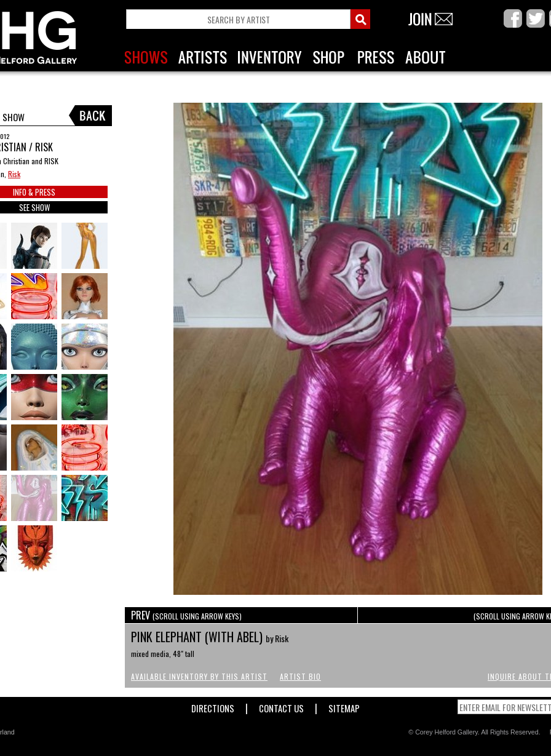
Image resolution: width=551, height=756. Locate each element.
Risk (14, 174)
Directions (213, 706)
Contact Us (281, 706)
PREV (186, 615)
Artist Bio (300, 676)
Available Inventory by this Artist (199, 676)
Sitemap (344, 706)
